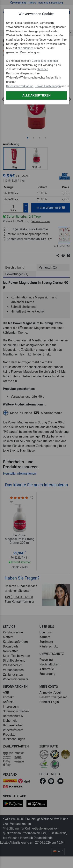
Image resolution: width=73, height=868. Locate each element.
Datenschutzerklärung (20, 86)
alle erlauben (26, 48)
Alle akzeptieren (36, 95)
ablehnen (43, 69)
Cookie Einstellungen (45, 61)
